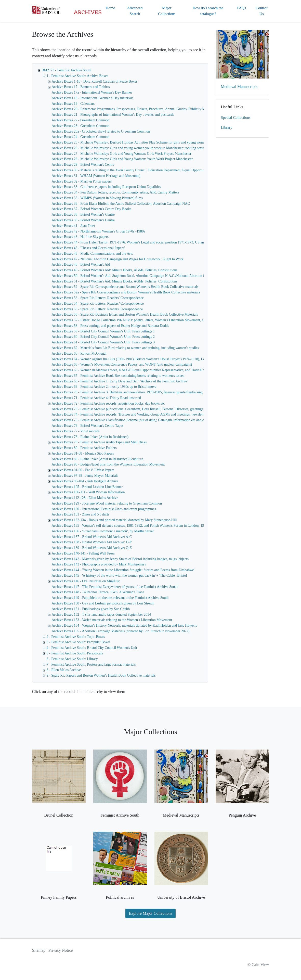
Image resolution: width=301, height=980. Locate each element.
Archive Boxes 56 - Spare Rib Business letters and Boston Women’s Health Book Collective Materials (125, 314)
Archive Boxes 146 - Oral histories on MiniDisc (86, 581)
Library (227, 127)
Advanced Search (135, 11)
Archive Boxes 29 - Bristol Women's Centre (83, 165)
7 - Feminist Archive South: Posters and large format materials (91, 665)
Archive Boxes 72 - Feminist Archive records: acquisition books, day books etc (108, 403)
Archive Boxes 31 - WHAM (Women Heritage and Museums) (96, 176)
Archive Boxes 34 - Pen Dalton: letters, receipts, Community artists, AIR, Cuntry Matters (116, 192)
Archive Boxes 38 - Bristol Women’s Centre (83, 215)
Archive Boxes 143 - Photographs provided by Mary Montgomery (99, 564)
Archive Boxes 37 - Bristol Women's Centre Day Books (91, 209)
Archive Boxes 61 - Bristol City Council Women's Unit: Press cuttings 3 (103, 342)
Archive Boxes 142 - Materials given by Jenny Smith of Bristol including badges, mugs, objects (120, 559)
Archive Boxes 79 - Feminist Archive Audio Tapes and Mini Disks (99, 442)
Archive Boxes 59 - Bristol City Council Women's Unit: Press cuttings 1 (103, 331)
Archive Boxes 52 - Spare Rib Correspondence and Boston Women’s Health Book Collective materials (125, 287)
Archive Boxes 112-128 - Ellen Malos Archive (85, 498)
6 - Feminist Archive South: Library (72, 659)
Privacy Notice (61, 950)
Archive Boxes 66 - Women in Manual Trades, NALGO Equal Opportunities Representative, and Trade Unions (131, 370)
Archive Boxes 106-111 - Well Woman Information (88, 492)
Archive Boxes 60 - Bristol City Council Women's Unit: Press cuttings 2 (103, 337)
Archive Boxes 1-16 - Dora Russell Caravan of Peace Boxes (95, 81)
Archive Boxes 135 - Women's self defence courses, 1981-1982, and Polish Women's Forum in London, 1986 (130, 526)
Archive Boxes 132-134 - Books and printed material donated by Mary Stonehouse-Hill (114, 520)
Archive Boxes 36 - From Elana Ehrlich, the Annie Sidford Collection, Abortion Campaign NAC (121, 204)
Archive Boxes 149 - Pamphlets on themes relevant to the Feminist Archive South (110, 598)
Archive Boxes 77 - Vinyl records (76, 431)
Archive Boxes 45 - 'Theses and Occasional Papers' (88, 248)
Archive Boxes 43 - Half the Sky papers (80, 237)
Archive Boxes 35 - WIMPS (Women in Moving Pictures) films (97, 198)
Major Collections (167, 11)
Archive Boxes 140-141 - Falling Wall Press (83, 553)
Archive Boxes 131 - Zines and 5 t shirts (81, 514)
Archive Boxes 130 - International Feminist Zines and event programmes (104, 509)
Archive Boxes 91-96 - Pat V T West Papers (83, 470)
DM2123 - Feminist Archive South (66, 70)
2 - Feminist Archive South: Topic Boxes (76, 637)
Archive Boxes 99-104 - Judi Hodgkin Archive (85, 481)
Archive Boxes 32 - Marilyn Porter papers (82, 181)
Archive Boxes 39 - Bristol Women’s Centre (83, 220)
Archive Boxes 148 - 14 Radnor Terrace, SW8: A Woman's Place (98, 592)
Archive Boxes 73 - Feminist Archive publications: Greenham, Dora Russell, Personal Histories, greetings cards (132, 409)
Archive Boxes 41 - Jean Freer (74, 226)
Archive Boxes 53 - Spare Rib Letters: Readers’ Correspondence (98, 298)
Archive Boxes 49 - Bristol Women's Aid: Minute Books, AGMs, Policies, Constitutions (115, 270)
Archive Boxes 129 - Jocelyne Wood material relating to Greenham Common (107, 503)
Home (110, 8)
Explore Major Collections (150, 913)
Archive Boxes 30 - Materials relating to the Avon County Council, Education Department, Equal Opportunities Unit (135, 170)
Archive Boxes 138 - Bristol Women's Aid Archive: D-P (92, 542)
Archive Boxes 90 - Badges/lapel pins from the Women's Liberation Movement (108, 464)
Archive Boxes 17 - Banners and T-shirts (81, 87)
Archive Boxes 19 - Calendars (73, 104)
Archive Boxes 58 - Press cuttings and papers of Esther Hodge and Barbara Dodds (110, 326)
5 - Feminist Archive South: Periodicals (75, 653)
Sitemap (39, 950)
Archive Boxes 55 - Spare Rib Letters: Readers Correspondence (97, 309)
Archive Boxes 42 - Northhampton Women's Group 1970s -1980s (99, 231)
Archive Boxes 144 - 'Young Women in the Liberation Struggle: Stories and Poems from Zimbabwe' (123, 570)
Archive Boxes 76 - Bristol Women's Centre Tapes (88, 426)
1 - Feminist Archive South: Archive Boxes (77, 76)
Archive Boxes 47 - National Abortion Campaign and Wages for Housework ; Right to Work (118, 259)
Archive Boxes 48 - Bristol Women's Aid (81, 265)
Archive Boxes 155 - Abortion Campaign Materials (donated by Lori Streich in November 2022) (121, 631)
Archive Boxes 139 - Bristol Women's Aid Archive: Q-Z (92, 548)
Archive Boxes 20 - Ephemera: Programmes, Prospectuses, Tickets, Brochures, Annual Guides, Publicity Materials (134, 109)
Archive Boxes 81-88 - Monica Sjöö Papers (83, 453)
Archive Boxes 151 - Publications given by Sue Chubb (91, 609)
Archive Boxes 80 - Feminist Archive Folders (84, 448)
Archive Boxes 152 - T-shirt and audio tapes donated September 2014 (101, 615)
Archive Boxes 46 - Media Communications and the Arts (92, 254)
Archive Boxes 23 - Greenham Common (81, 126)
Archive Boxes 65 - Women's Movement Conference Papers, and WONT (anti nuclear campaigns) (122, 364)
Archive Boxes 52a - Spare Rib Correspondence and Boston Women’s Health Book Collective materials (126, 292)
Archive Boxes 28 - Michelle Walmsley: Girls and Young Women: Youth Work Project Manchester (122, 159)
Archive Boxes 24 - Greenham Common (81, 137)
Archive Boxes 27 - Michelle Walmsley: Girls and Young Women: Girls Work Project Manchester (122, 154)
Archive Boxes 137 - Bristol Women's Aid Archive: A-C (92, 537)
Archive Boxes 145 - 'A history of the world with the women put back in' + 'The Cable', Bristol (119, 576)
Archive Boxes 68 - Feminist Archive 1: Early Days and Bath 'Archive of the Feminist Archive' (120, 381)
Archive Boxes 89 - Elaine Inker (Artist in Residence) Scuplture (97, 459)
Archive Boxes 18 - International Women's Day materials (93, 98)
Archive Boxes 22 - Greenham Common (81, 120)
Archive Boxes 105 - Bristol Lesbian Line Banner (87, 487)
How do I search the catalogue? (208, 11)
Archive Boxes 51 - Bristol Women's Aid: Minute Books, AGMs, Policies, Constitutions (115, 281)
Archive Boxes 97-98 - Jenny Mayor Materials (85, 476)
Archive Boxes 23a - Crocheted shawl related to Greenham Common (101, 131)
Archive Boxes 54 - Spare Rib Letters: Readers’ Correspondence (98, 304)
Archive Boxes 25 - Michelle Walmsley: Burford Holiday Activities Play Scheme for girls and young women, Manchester (139, 142)
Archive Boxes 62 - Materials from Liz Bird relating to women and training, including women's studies (125, 348)
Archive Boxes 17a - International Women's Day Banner (92, 92)
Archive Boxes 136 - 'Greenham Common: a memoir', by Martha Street (103, 531)
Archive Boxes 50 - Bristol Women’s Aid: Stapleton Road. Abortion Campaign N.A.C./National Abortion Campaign (135, 276)
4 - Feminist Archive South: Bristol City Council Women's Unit (92, 648)
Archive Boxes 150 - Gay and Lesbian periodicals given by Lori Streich (103, 603)
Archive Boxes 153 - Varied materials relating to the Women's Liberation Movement (112, 620)
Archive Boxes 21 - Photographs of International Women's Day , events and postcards (113, 115)
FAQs (241, 8)
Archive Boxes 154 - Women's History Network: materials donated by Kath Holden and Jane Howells (124, 626)
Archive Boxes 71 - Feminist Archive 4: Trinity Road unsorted (96, 398)
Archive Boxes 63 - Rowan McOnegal (79, 353)
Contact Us (262, 11)
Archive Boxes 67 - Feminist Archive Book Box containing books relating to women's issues (118, 376)
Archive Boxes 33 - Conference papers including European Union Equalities (106, 187)
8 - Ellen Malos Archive (64, 670)
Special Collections (236, 118)
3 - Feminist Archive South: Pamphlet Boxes (78, 642)
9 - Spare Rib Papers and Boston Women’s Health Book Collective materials (101, 675)
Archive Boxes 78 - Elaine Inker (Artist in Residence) (90, 437)
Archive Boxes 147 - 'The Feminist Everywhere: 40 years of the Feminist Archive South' (115, 587)
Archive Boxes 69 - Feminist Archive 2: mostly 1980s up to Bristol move (104, 387)
